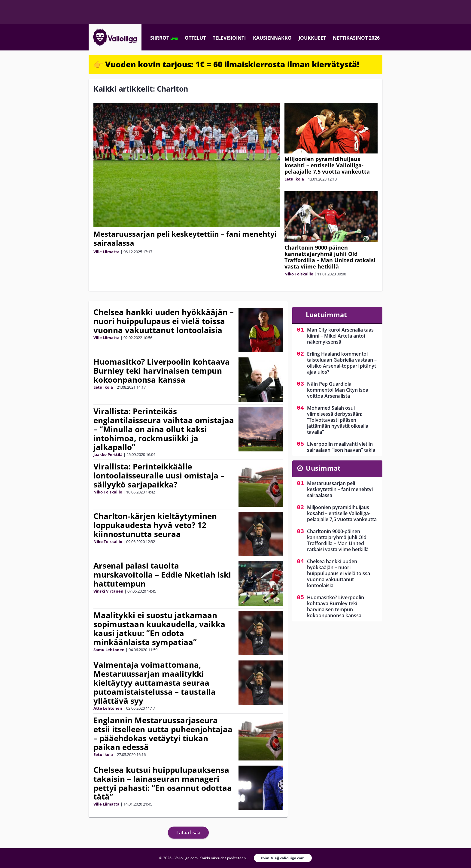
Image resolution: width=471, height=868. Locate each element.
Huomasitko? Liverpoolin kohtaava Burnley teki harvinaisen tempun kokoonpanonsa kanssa (162, 371)
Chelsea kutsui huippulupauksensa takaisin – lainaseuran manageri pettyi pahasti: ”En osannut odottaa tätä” (163, 783)
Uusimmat (323, 468)
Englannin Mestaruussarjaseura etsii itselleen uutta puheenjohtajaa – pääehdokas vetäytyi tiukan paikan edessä (163, 734)
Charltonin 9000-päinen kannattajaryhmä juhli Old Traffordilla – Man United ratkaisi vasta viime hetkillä (330, 257)
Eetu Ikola (294, 179)
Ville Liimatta (106, 252)
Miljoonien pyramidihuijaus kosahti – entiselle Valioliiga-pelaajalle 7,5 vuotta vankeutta (327, 165)
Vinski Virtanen (108, 591)
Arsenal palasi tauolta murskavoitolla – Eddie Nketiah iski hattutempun (162, 575)
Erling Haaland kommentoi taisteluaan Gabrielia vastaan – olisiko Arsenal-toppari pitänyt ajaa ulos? (342, 363)
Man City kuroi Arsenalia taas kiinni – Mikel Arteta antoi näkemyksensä (340, 336)
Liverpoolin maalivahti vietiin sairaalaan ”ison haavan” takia (341, 447)
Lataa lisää (188, 833)
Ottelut (195, 38)
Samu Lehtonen (109, 650)
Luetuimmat (326, 314)
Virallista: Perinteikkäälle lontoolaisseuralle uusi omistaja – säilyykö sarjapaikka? (159, 475)
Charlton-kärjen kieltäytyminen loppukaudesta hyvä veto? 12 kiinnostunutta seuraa (155, 525)
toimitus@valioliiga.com (283, 858)
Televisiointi (229, 38)
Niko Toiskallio (299, 274)
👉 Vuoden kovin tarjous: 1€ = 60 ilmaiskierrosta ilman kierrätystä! (226, 64)
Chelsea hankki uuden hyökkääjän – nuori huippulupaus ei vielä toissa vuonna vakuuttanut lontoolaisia (164, 321)
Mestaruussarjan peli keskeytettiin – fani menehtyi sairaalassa (185, 238)
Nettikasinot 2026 (356, 38)
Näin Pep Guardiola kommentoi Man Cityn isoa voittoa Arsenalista (338, 390)
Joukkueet (312, 38)
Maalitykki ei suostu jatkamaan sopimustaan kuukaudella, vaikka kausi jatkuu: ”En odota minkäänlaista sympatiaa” (159, 629)
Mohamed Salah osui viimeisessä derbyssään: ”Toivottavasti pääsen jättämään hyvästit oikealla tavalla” (338, 420)
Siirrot (164, 38)
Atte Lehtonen (108, 708)
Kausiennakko (272, 38)
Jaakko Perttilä (108, 454)
